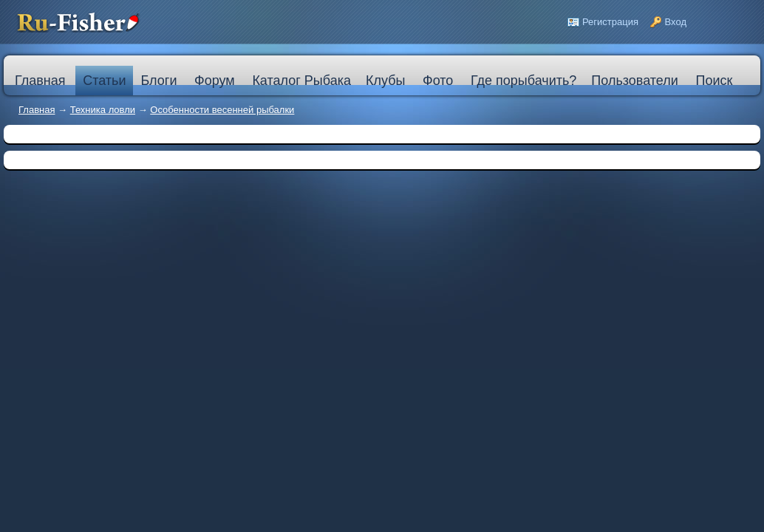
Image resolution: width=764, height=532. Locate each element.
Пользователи (634, 81)
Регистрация (610, 22)
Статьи (104, 81)
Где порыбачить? (523, 81)
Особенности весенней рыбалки (222, 110)
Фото (438, 81)
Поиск (714, 81)
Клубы (385, 81)
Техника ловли (103, 110)
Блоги (158, 81)
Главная (37, 110)
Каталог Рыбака (301, 81)
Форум (215, 81)
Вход (676, 22)
